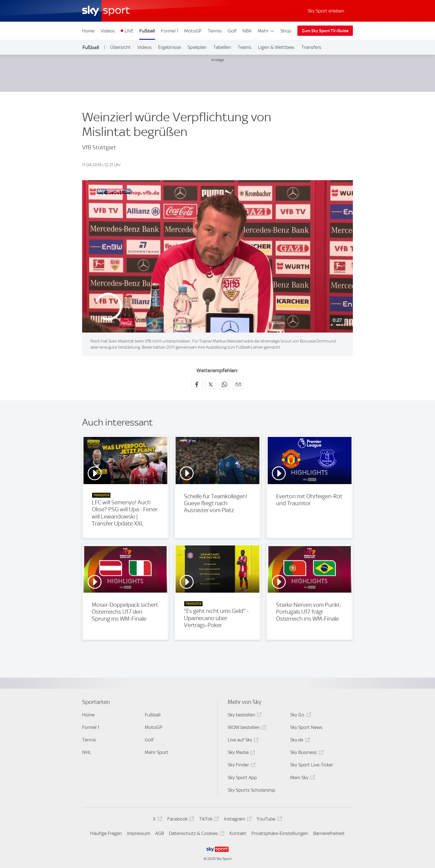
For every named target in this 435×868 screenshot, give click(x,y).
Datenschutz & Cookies (196, 834)
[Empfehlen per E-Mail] (238, 384)
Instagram (237, 820)
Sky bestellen (244, 716)
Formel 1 (170, 31)
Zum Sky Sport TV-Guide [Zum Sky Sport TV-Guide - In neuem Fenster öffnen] (325, 31)
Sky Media (241, 753)
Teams (245, 47)
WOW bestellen (246, 728)
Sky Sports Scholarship (251, 790)
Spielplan (197, 47)
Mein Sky (302, 778)
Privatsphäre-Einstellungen (280, 833)
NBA (247, 31)
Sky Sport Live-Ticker (312, 765)
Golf (232, 31)
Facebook (180, 820)
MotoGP (193, 31)
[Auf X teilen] (211, 384)
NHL (87, 752)
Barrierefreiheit (329, 833)
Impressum (139, 833)
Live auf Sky (242, 741)
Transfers (311, 47)
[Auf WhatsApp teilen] (224, 384)
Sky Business (306, 753)
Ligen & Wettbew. (276, 47)
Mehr (266, 31)
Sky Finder (241, 766)
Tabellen (222, 47)
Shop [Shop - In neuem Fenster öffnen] (286, 31)
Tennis (215, 31)
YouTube (268, 820)
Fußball (147, 31)
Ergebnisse (170, 47)
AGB (160, 833)
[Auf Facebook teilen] (197, 384)
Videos (108, 31)
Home (88, 31)
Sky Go (300, 716)
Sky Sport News (306, 727)
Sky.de (299, 741)
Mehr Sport (157, 752)
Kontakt (238, 833)
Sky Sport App (242, 778)
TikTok (208, 820)
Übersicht (120, 47)
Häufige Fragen (106, 833)
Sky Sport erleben (326, 11)
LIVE (129, 31)
